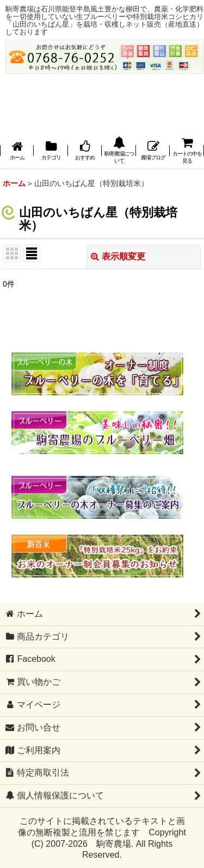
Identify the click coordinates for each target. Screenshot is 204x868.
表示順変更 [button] (118, 256)
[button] (119, 151)
